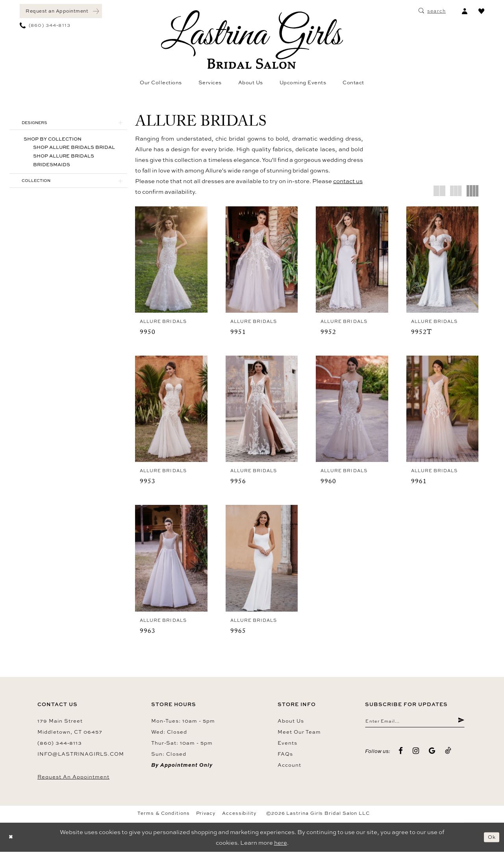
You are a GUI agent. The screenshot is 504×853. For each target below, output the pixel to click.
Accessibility (239, 814)
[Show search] (432, 11)
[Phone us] (45, 25)
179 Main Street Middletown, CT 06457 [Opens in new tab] (70, 727)
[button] (464, 11)
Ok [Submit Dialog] (491, 838)
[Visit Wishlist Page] (481, 11)
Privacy (206, 814)
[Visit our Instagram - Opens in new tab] (416, 754)
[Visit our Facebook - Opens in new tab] (401, 754)
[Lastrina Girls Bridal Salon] (252, 40)
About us (291, 722)
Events (287, 744)
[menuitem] (61, 11)
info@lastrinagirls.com (81, 755)
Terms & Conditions (164, 814)
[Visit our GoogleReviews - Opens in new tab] (432, 754)
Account (289, 766)
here (281, 844)
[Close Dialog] (12, 838)
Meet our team (299, 733)
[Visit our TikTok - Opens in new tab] (448, 754)
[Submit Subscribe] (460, 723)
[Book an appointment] (61, 11)
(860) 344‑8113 (60, 744)
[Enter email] (415, 723)
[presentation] (171, 260)
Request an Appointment (73, 778)
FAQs (285, 755)
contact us (348, 181)
